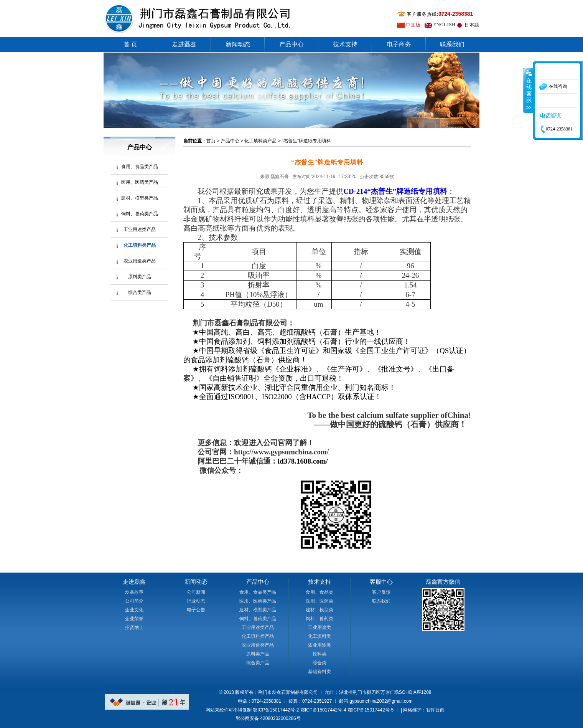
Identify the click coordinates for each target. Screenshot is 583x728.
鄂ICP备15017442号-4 (323, 710)
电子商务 (399, 44)
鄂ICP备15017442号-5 (371, 710)
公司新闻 (196, 592)
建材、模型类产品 (140, 198)
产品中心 (291, 44)
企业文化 (134, 610)
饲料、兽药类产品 (140, 214)
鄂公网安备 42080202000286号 (268, 718)
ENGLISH (445, 25)
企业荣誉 (134, 619)
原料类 (319, 654)
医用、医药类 (319, 601)
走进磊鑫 (184, 44)
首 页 (130, 44)
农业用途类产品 (140, 261)
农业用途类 (319, 645)
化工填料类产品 (140, 245)
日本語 (472, 25)
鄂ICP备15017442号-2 (276, 710)
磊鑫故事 (134, 592)
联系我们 (452, 44)
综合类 (319, 663)
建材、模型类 (319, 610)
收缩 (528, 90)
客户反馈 (381, 592)
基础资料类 (319, 672)
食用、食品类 (319, 592)
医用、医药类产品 (140, 182)
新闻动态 (238, 44)
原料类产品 (140, 277)
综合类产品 (140, 292)
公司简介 (134, 601)
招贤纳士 (134, 627)
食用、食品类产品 (140, 167)
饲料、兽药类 (319, 619)
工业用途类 (319, 627)
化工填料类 (319, 636)
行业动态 (196, 601)
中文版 (413, 25)
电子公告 (196, 610)
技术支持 (345, 44)
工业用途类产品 (140, 229)
